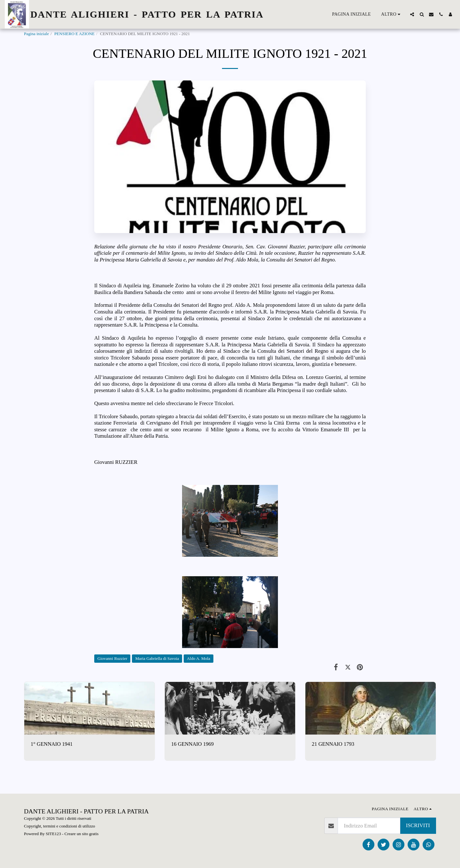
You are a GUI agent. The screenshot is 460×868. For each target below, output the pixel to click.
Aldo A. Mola (199, 658)
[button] (412, 14)
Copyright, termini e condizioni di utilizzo (60, 826)
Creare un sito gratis (82, 834)
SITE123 (53, 834)
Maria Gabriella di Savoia (157, 658)
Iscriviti (418, 825)
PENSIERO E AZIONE (74, 34)
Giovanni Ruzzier (112, 658)
